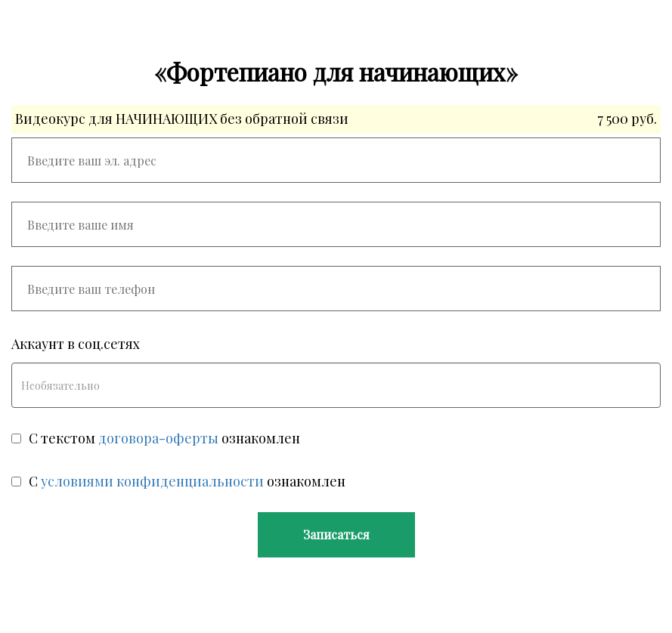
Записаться (336, 534)
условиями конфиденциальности (152, 481)
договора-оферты (158, 438)
